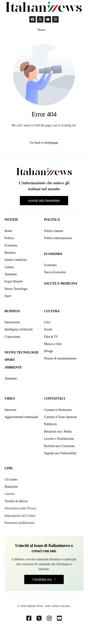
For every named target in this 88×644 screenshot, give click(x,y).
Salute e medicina (61, 283)
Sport (10, 360)
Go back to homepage (44, 143)
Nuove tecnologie (22, 352)
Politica (52, 220)
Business (12, 311)
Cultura (52, 311)
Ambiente (13, 367)
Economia (53, 254)
